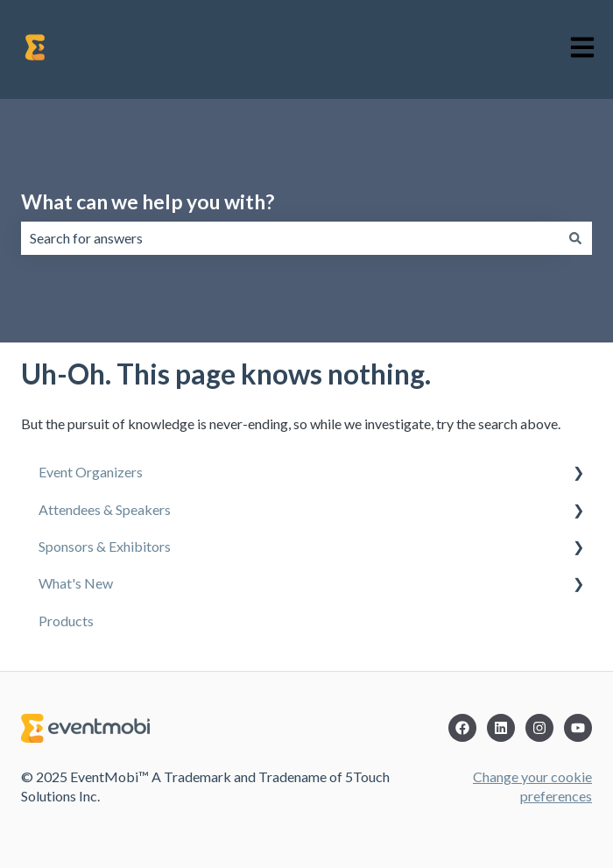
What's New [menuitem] (76, 583)
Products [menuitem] (66, 621)
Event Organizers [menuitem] (91, 472)
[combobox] (290, 238)
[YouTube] (578, 728)
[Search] (575, 238)
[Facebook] (462, 728)
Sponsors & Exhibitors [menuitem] (105, 546)
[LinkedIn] (501, 728)
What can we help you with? (148, 201)
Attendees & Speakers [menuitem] (105, 509)
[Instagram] (539, 728)
